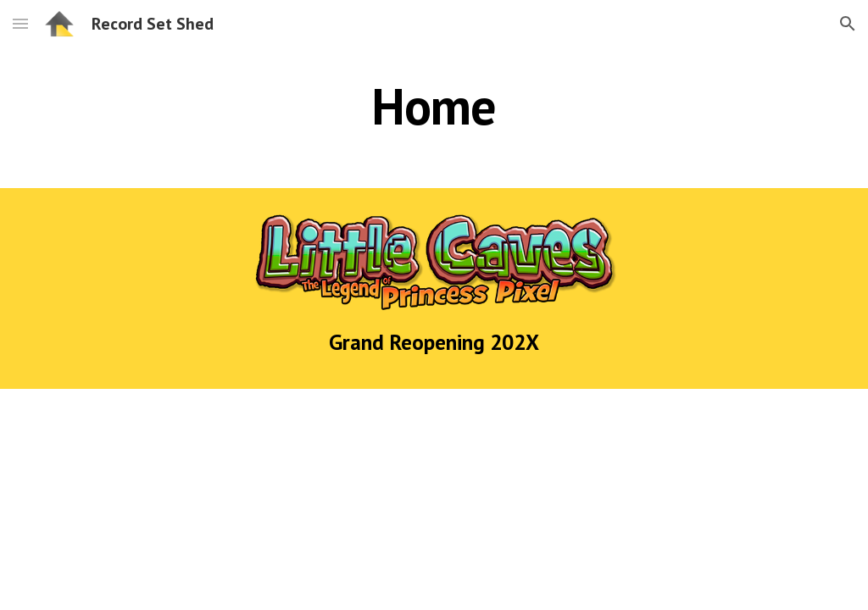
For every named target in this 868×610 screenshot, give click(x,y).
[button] (20, 23)
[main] (434, 106)
